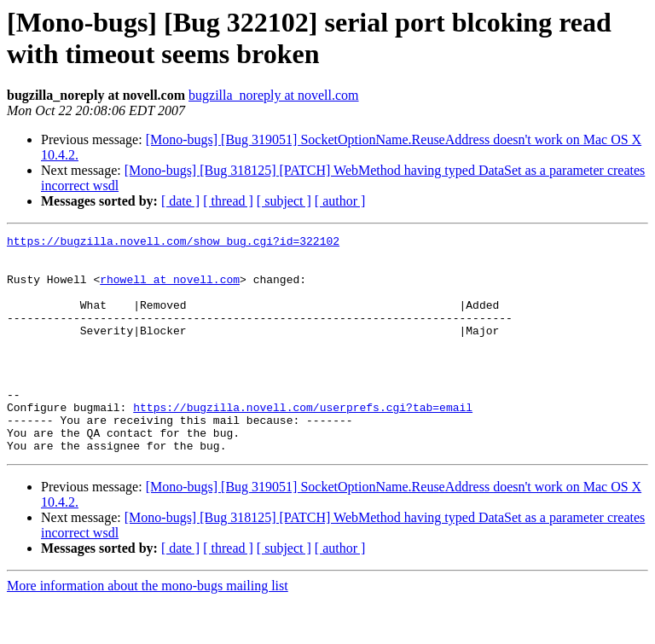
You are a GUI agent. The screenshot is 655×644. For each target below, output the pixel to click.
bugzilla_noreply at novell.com (274, 95)
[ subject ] (284, 201)
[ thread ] (228, 201)
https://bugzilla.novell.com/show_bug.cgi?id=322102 (173, 243)
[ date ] (180, 201)
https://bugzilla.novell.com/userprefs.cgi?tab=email (303, 443)
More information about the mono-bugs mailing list (148, 629)
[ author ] (340, 201)
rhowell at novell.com (170, 289)
